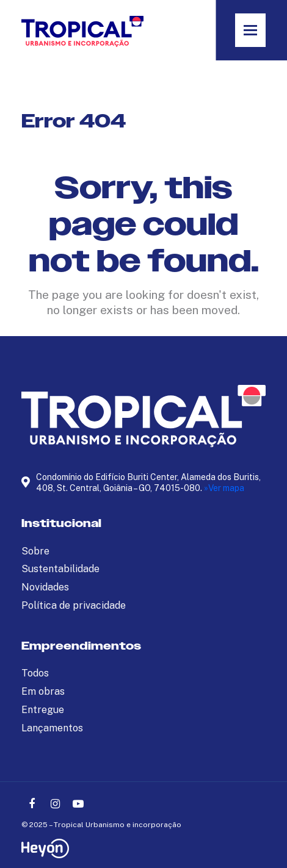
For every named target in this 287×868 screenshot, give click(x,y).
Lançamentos (52, 728)
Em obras (43, 691)
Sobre (35, 551)
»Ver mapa (224, 488)
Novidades (45, 587)
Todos (35, 673)
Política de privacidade (74, 605)
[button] (250, 30)
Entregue (43, 710)
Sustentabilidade (60, 569)
